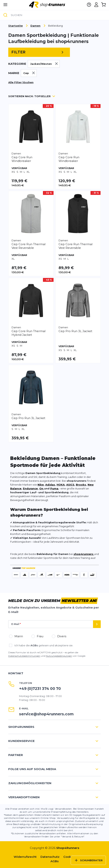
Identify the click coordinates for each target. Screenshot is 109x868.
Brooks (81, 485)
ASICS (70, 485)
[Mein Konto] (96, 5)
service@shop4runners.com (46, 714)
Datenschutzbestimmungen (24, 656)
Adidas (50, 485)
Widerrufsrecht (25, 857)
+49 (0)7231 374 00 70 (40, 689)
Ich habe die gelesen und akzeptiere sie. (44, 645)
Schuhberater (88, 860)
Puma (54, 488)
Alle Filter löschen (21, 82)
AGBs (34, 645)
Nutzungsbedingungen (59, 656)
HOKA (61, 485)
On (42, 488)
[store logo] (47, 5)
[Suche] (5, 15)
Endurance (30, 488)
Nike (41, 485)
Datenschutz (50, 857)
